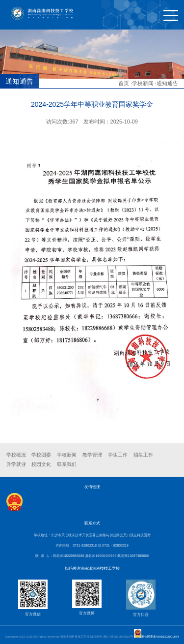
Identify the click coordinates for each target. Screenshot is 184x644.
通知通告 (167, 83)
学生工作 (118, 455)
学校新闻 (143, 83)
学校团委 (41, 455)
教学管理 (92, 455)
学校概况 (16, 455)
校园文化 (41, 464)
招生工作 (143, 455)
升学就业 (16, 464)
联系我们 (67, 464)
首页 (124, 83)
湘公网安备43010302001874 (160, 637)
